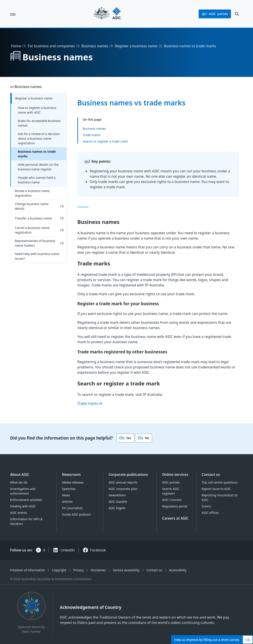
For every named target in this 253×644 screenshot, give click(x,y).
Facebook (98, 550)
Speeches (69, 489)
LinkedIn (68, 550)
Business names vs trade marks (37, 154)
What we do (19, 482)
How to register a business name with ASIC (37, 110)
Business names (95, 46)
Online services (175, 474)
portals (215, 14)
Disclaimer (98, 570)
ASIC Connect (172, 500)
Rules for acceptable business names (39, 123)
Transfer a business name (33, 218)
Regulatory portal (175, 506)
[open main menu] (13, 14)
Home (16, 46)
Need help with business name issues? (37, 256)
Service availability (126, 570)
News (66, 495)
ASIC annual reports (123, 482)
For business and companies (51, 46)
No (144, 438)
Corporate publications (128, 474)
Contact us (211, 474)
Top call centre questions (220, 482)
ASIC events (19, 513)
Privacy (79, 570)
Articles (67, 502)
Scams (206, 506)
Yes (125, 438)
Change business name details (32, 206)
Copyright (59, 570)
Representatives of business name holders (35, 243)
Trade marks (92, 135)
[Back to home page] (107, 14)
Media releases (73, 482)
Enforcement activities (26, 500)
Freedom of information (28, 570)
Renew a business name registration (32, 193)
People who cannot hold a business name (37, 180)
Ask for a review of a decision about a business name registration (39, 138)
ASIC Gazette (118, 502)
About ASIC (20, 474)
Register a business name (136, 46)
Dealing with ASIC (23, 506)
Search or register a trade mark (105, 141)
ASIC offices (210, 513)
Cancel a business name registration (32, 230)
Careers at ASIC (175, 518)
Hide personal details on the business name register (38, 167)
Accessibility (178, 570)
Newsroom (71, 474)
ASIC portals (171, 482)
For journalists (72, 508)
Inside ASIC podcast (76, 514)
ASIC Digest (117, 508)
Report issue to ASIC (216, 489)
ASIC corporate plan (123, 489)
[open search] (237, 14)
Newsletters (117, 495)
